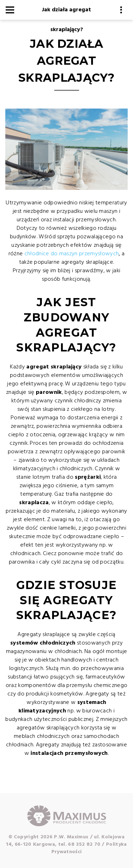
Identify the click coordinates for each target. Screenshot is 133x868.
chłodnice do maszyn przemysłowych (72, 254)
